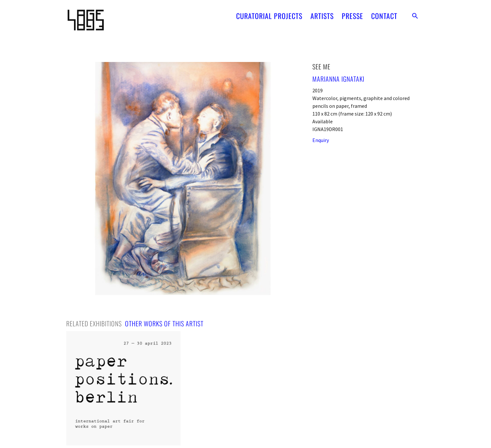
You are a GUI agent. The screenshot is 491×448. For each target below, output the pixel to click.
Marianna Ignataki (338, 79)
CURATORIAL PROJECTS (269, 14)
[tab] (94, 323)
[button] (415, 14)
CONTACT (384, 14)
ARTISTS (322, 14)
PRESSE (352, 14)
